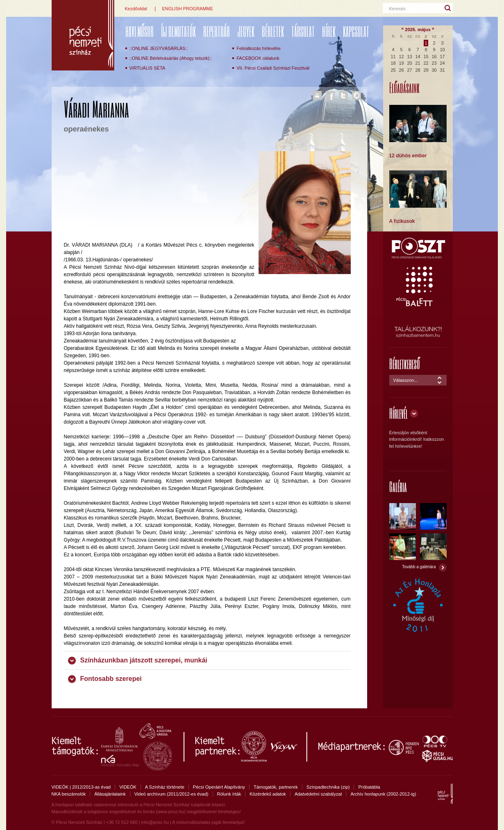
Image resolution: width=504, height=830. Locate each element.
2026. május (418, 29)
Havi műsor (140, 31)
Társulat (303, 31)
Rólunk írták (229, 794)
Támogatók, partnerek (276, 787)
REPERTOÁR (217, 31)
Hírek (329, 31)
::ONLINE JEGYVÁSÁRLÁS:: (159, 48)
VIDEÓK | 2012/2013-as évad (81, 787)
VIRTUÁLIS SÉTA (148, 68)
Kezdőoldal (136, 9)
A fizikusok (402, 221)
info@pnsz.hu (155, 822)
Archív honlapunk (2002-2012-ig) (383, 794)
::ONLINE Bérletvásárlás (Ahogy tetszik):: (171, 58)
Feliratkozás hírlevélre (259, 48)
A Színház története (165, 787)
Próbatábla (369, 787)
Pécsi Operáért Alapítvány (219, 787)
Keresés (397, 9)
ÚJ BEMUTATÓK (178, 31)
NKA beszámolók (69, 794)
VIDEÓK (128, 787)
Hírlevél (398, 413)
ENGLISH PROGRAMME (187, 9)
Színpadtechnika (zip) (328, 787)
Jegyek (246, 31)
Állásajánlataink (110, 794)
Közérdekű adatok (268, 794)
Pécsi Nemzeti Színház (83, 35)
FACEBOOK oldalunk (258, 58)
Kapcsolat (356, 31)
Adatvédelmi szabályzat (318, 794)
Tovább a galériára (419, 567)
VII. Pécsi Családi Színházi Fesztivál (273, 68)
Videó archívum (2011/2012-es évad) (171, 794)
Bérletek (273, 31)
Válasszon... (406, 380)
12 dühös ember (408, 156)
